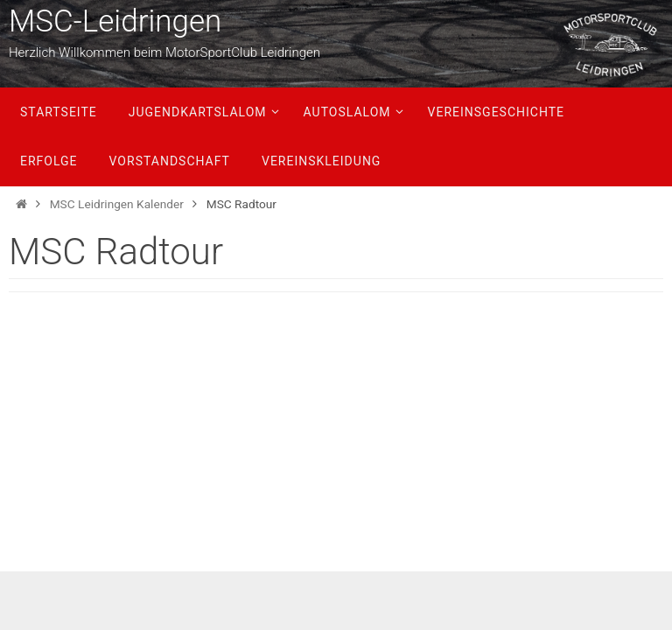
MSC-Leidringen (115, 21)
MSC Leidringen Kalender (117, 204)
